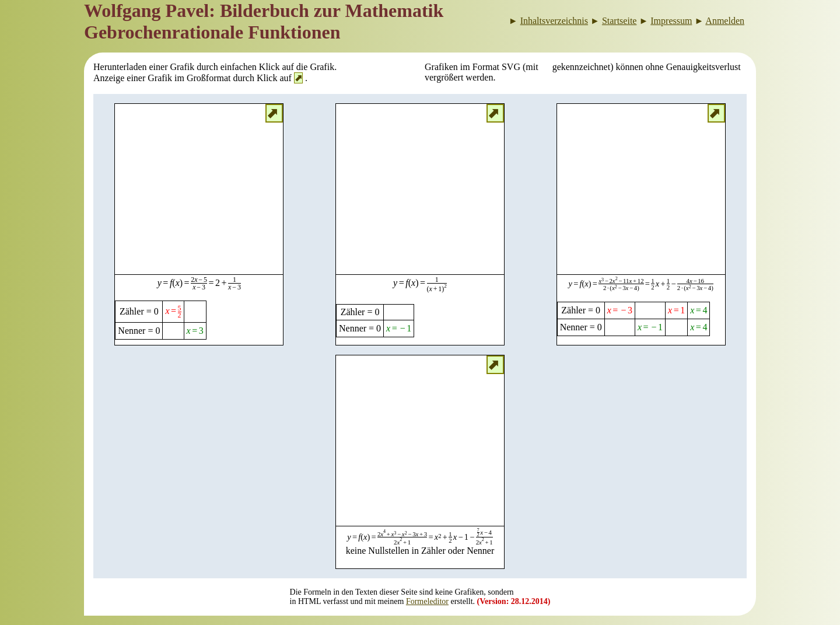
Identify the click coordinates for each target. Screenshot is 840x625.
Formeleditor (427, 601)
